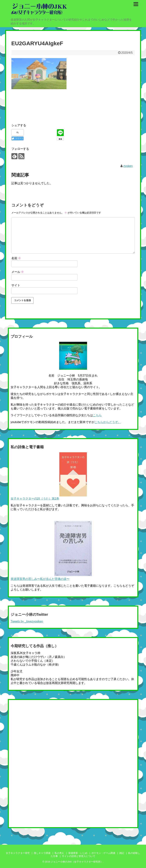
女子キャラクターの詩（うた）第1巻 (35, 499)
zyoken (128, 166)
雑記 (122, 853)
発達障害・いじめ (78, 853)
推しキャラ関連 (42, 853)
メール (18, 272)
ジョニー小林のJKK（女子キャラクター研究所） (77, 862)
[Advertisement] (78, 102)
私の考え (59, 853)
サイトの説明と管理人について (79, 856)
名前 (16, 258)
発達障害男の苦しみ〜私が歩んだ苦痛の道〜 (40, 579)
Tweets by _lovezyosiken (27, 621)
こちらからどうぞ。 (108, 422)
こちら (97, 415)
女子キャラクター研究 (18, 853)
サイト (16, 285)
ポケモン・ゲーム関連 (103, 853)
